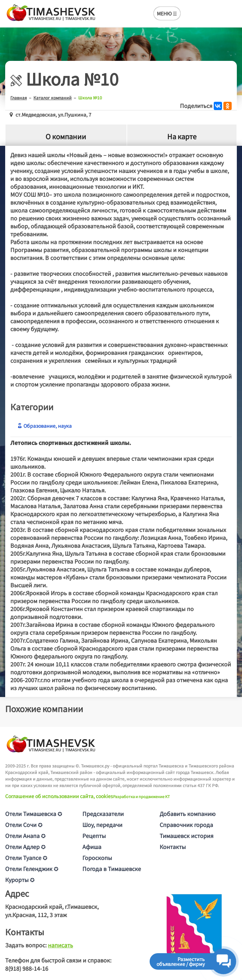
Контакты (173, 847)
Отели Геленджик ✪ (32, 869)
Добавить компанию (188, 814)
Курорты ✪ (20, 880)
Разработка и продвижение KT (142, 796)
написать (60, 945)
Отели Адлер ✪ (25, 847)
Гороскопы (97, 858)
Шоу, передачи (102, 825)
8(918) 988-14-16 (27, 968)
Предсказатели (103, 814)
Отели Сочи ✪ (24, 825)
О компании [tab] (66, 136)
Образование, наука (44, 426)
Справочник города (186, 825)
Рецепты (94, 836)
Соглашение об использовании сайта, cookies (59, 796)
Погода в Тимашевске (112, 869)
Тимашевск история (186, 836)
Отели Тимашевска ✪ (34, 814)
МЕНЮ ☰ (167, 13)
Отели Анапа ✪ (25, 836)
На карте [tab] (182, 136)
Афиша (92, 847)
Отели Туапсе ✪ (26, 858)
